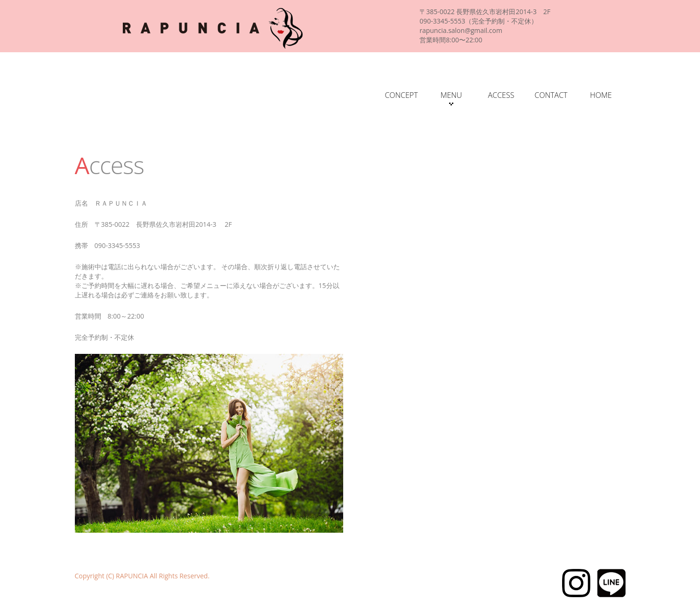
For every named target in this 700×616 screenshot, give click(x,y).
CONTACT (551, 95)
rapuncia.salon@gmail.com (461, 30)
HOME (601, 95)
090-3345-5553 (442, 21)
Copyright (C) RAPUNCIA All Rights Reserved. (142, 576)
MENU (451, 98)
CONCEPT (401, 95)
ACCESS (501, 95)
